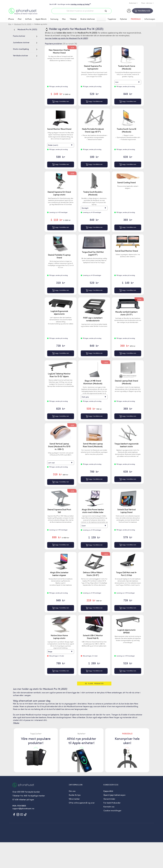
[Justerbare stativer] (26, 43)
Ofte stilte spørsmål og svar (82, 804)
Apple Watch (41, 19)
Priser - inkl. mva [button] (147, 3)
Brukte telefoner (88, 19)
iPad (20, 19)
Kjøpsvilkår (108, 792)
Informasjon (150, 19)
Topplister (112, 19)
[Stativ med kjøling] (26, 49)
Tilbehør (73, 19)
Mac (64, 19)
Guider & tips (75, 796)
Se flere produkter (94, 684)
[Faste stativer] (26, 36)
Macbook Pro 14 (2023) (23, 24)
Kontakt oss (109, 808)
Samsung (54, 19)
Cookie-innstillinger (112, 812)
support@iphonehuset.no (23, 810)
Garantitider (109, 800)
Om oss (72, 792)
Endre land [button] (133, 3)
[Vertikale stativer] (26, 56)
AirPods (28, 19)
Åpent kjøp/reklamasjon (114, 796)
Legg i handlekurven (61, 102)
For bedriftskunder (112, 804)
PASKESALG (136, 19)
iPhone (11, 19)
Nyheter (124, 19)
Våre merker (74, 800)
